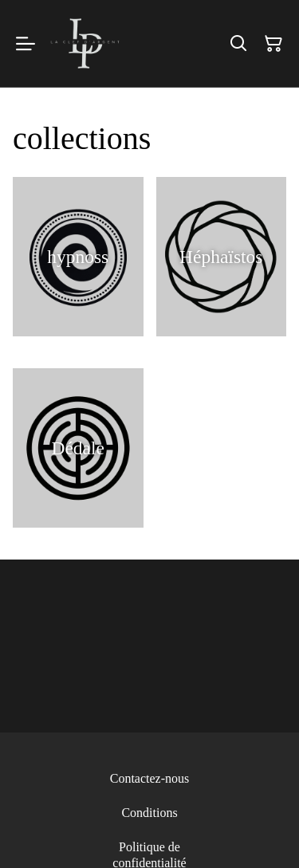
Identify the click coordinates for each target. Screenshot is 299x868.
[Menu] (26, 43)
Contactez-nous (150, 778)
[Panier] (273, 44)
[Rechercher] (238, 44)
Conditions (149, 813)
